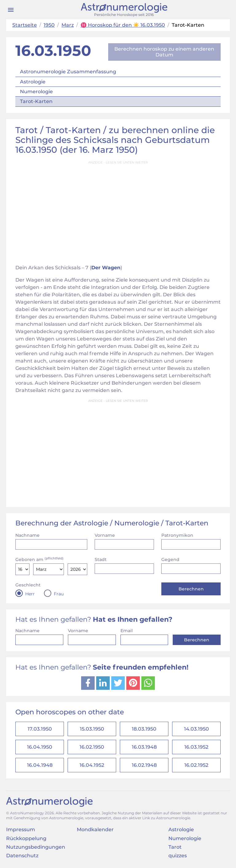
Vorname (105, 535)
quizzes (178, 856)
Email (127, 631)
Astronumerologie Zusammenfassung (68, 72)
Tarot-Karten (36, 101)
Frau (59, 594)
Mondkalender (95, 830)
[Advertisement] (118, 211)
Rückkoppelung (26, 838)
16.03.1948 (144, 747)
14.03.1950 (197, 729)
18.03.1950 (144, 729)
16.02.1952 (196, 765)
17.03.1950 (40, 729)
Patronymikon (177, 535)
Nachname (28, 535)
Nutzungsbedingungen (36, 847)
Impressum (21, 830)
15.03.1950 (92, 729)
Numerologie (36, 92)
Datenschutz (22, 856)
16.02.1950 (92, 747)
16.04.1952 (92, 765)
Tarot (175, 847)
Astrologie (33, 82)
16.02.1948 (144, 765)
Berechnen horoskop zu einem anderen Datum (164, 52)
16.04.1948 (40, 765)
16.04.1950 (40, 747)
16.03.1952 (196, 747)
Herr (30, 594)
